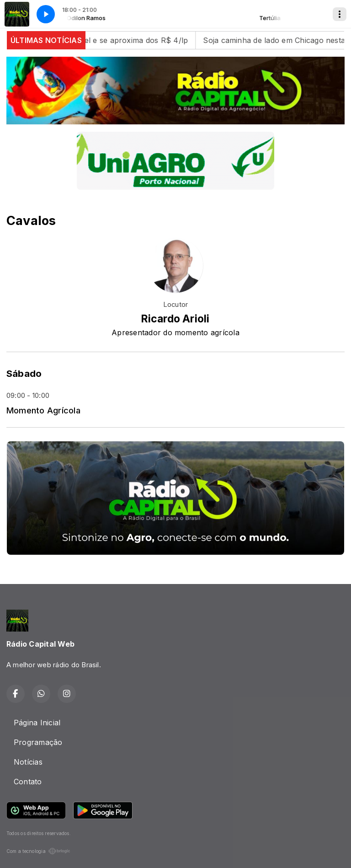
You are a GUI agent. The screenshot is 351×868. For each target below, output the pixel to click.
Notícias (28, 762)
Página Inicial (37, 723)
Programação (38, 742)
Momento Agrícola (43, 410)
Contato (28, 782)
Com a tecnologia (38, 851)
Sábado (24, 373)
